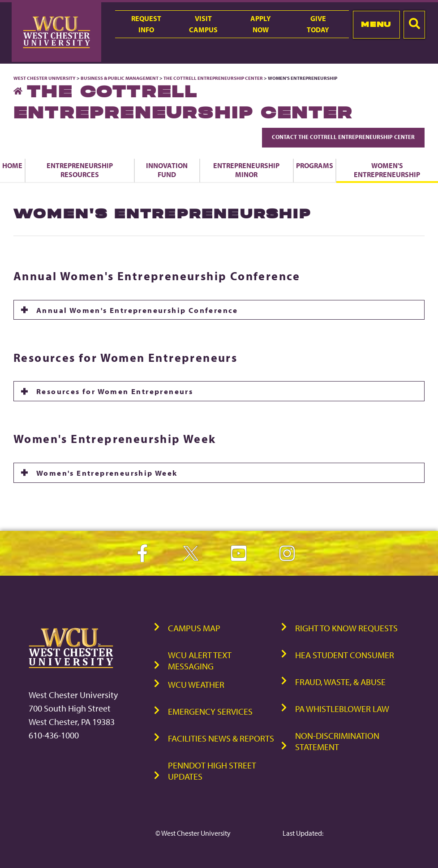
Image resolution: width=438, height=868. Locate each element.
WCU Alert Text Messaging (200, 660)
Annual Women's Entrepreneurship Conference (137, 310)
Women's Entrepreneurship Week (107, 473)
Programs (315, 165)
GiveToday (318, 24)
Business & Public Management (120, 78)
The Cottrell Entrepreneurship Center (213, 78)
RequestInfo (146, 24)
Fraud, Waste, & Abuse (340, 682)
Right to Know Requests (346, 628)
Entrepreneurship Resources (80, 170)
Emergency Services (210, 711)
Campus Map (194, 628)
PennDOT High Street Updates (212, 771)
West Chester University (45, 78)
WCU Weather (196, 684)
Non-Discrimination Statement (337, 741)
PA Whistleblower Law (342, 709)
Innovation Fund (167, 170)
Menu (376, 24)
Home (12, 165)
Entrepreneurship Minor (246, 170)
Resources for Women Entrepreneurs (115, 391)
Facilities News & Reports (221, 738)
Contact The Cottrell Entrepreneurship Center (343, 137)
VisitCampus (203, 24)
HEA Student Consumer (345, 655)
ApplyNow (261, 24)
